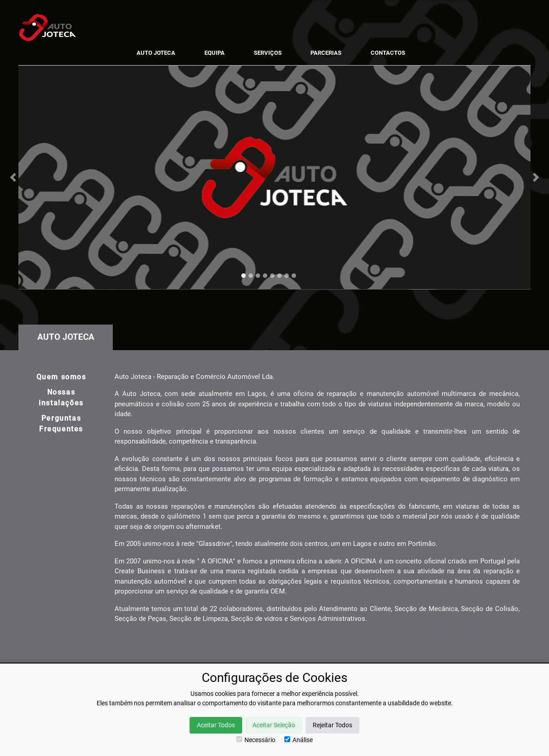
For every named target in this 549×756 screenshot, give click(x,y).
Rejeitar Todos (332, 725)
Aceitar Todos (216, 725)
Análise (299, 740)
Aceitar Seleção (274, 725)
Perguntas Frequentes (61, 424)
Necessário (256, 740)
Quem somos (61, 377)
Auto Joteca (66, 337)
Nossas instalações (61, 398)
